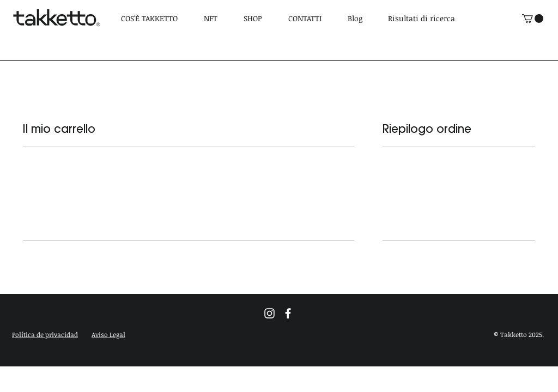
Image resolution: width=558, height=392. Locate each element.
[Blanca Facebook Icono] (288, 313)
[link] (533, 19)
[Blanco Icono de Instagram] (269, 313)
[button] (45, 334)
